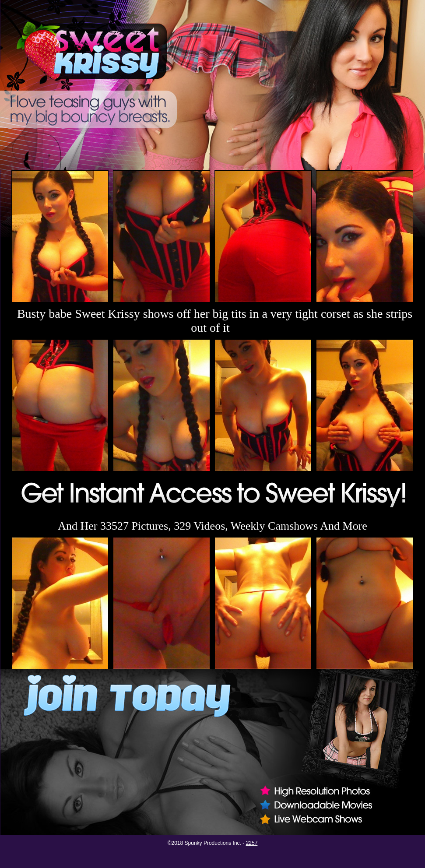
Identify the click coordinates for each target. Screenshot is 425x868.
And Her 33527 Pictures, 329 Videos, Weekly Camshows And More (212, 526)
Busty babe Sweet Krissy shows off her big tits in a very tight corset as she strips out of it (215, 321)
